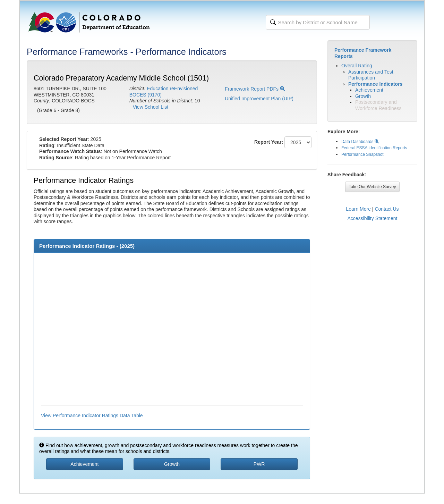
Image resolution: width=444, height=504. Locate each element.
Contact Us (387, 209)
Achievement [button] (84, 464)
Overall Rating (357, 66)
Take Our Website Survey (373, 187)
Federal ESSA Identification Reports (374, 148)
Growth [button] (172, 464)
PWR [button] (259, 464)
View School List (151, 107)
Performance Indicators (375, 84)
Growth (363, 96)
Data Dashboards (360, 142)
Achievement (369, 90)
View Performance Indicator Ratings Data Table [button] (92, 415)
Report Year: (269, 142)
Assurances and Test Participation (371, 75)
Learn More (358, 209)
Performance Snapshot (362, 154)
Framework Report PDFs (255, 89)
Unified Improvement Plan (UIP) (259, 99)
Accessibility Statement (373, 218)
